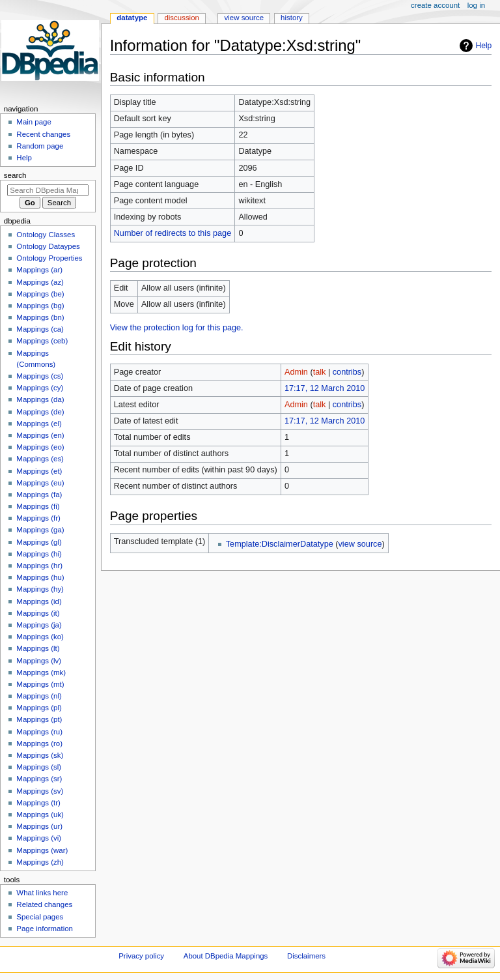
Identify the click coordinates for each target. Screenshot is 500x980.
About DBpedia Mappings (226, 956)
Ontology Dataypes (48, 246)
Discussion (181, 18)
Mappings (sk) (40, 755)
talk (320, 372)
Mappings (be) (40, 294)
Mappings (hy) (40, 589)
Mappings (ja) (39, 625)
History (292, 18)
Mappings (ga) (40, 530)
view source (360, 544)
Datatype (132, 18)
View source (244, 18)
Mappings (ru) (39, 732)
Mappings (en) (40, 435)
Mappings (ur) (39, 826)
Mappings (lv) (39, 661)
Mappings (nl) (39, 696)
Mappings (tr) (38, 803)
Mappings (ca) (40, 329)
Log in (476, 5)
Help (484, 46)
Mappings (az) (40, 282)
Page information (45, 929)
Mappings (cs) (40, 376)
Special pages (40, 917)
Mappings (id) (39, 601)
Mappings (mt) (40, 684)
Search (15, 175)
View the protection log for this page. (177, 328)
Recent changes (43, 134)
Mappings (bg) (40, 306)
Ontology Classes (46, 235)
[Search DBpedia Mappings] (48, 190)
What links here (42, 893)
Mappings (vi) (39, 838)
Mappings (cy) (40, 388)
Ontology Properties (49, 258)
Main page (34, 122)
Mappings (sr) (39, 779)
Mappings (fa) (39, 495)
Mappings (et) (39, 471)
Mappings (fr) (38, 518)
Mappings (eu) (40, 483)
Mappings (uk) (40, 814)
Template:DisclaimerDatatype (280, 544)
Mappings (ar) (39, 270)
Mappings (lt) (38, 648)
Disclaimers (306, 956)
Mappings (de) (40, 412)
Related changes (44, 904)
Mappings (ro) (39, 743)
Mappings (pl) (39, 708)
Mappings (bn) (40, 317)
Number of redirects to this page (173, 233)
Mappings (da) (40, 399)
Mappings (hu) (40, 577)
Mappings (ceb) (42, 341)
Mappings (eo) (40, 447)
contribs (347, 372)
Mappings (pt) (39, 719)
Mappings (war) (42, 850)
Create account (435, 5)
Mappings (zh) (40, 862)
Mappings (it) (38, 613)
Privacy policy (141, 956)
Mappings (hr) (39, 566)
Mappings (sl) (39, 767)
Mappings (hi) (39, 554)
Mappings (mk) (41, 672)
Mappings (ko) (40, 637)
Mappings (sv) (40, 791)
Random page (40, 146)
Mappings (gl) (39, 542)
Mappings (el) (39, 424)
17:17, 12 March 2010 (325, 388)
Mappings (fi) (38, 506)
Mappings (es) (40, 459)
